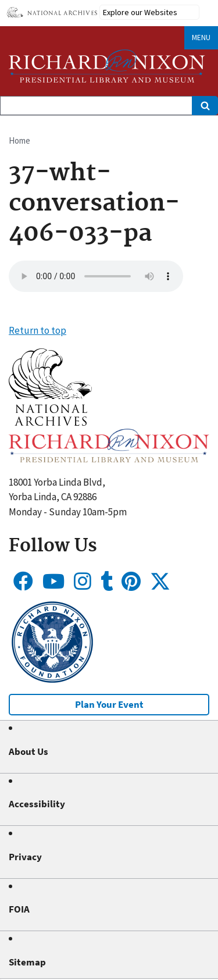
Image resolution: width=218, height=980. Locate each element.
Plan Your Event (109, 704)
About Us (28, 751)
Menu (201, 38)
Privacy (25, 857)
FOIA (19, 909)
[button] (50, 422)
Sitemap (27, 962)
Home (19, 140)
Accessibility (37, 804)
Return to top (37, 330)
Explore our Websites (140, 12)
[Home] (107, 66)
